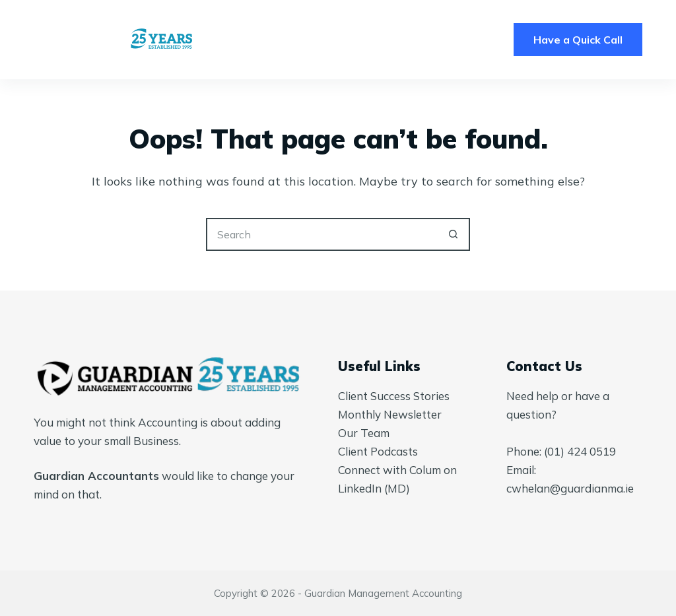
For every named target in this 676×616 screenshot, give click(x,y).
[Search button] (454, 234)
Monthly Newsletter (390, 414)
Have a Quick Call (578, 40)
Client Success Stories (394, 396)
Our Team (364, 433)
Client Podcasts (378, 451)
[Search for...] (321, 234)
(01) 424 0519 (580, 451)
